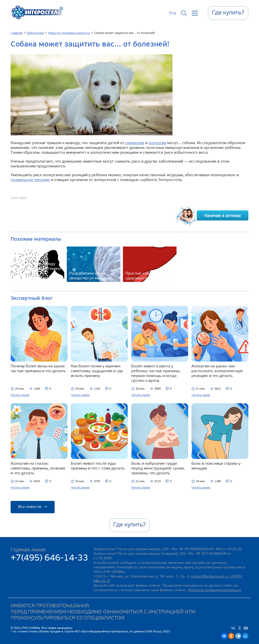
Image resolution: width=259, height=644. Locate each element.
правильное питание (30, 180)
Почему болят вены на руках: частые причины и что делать (38, 369)
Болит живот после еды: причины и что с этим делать (98, 466)
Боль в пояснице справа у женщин (216, 466)
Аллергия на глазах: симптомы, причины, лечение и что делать (38, 469)
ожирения (135, 143)
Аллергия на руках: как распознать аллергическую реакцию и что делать (217, 371)
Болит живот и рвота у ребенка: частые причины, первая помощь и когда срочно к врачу (156, 374)
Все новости (33, 507)
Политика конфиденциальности (214, 590)
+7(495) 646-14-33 (49, 558)
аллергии (157, 143)
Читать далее (20, 395)
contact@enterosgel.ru (210, 577)
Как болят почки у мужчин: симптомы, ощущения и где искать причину (97, 371)
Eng (173, 13)
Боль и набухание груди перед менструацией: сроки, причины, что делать (158, 469)
